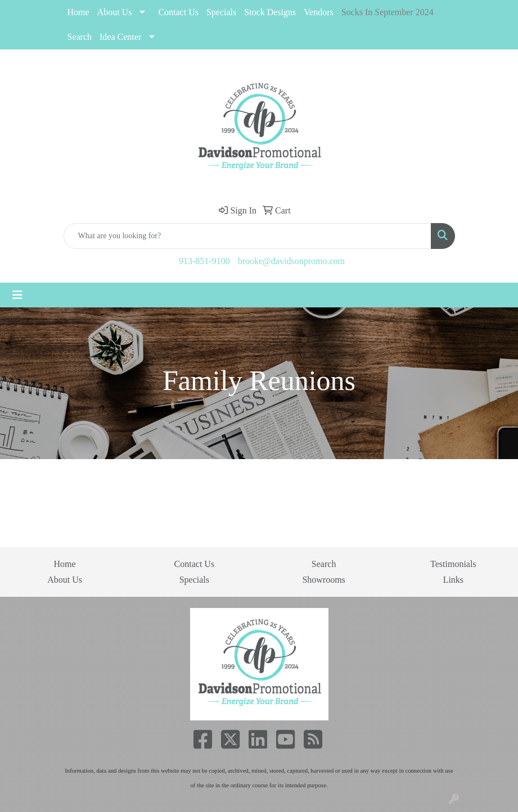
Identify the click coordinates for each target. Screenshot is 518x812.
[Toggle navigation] (17, 295)
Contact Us (178, 12)
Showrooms (323, 580)
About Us (115, 12)
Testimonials (453, 564)
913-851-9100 (204, 261)
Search (80, 37)
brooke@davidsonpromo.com (291, 261)
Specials (194, 580)
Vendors (318, 12)
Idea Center (120, 37)
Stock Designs (270, 12)
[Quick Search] (247, 236)
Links (453, 580)
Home (78, 12)
